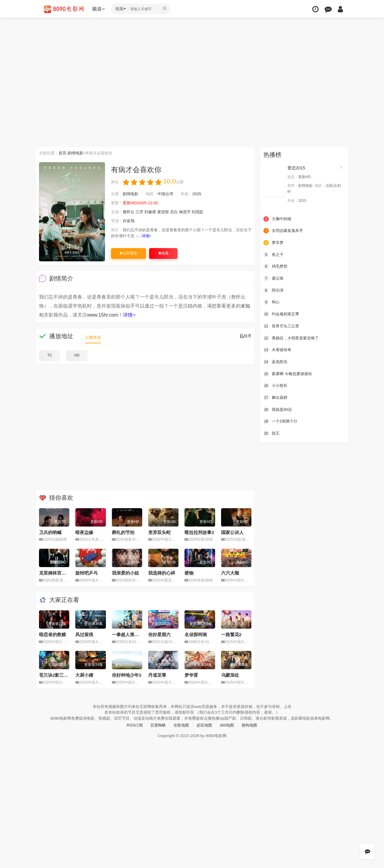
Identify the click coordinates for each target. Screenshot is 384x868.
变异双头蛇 (159, 532)
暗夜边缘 (84, 532)
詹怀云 (130, 212)
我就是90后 (278, 409)
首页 (64, 153)
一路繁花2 (231, 634)
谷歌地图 (181, 724)
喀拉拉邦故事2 (199, 532)
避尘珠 (274, 278)
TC (50, 355)
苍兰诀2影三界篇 (56, 675)
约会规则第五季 (282, 314)
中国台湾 (169, 194)
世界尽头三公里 (282, 326)
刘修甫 (153, 212)
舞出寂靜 (276, 397)
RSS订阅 (132, 724)
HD (77, 355)
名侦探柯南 (196, 634)
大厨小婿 (84, 675)
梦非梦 (274, 242)
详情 (162, 236)
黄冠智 (167, 212)
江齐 (142, 212)
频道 (99, 9)
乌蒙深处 (230, 675)
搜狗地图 (252, 724)
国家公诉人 (232, 532)
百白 (179, 212)
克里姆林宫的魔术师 (59, 573)
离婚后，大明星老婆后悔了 (293, 338)
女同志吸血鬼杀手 (284, 231)
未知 (245, 306)
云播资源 (94, 337)
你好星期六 (159, 634)
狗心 (272, 302)
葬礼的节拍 (123, 532)
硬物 (189, 573)
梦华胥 (191, 675)
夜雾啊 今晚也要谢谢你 (289, 373)
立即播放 (129, 253)
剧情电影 (78, 153)
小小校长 (276, 385)
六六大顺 (230, 573)
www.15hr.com (103, 315)
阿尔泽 (274, 290)
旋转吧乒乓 (87, 573)
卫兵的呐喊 (50, 532)
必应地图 (205, 724)
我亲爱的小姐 (125, 573)
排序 (245, 336)
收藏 (163, 253)
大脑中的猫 (278, 219)
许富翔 (130, 221)
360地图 (228, 724)
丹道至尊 (157, 675)
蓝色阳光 (276, 361)
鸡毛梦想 (276, 266)
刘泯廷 (204, 212)
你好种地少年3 (127, 675)
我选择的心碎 (162, 573)
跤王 (272, 433)
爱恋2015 (296, 168)
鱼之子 (274, 254)
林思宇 (190, 212)
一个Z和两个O (281, 421)
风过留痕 (84, 634)
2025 (202, 194)
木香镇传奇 (278, 350)
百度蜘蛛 (156, 724)
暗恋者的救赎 (52, 634)
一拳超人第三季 (128, 634)
